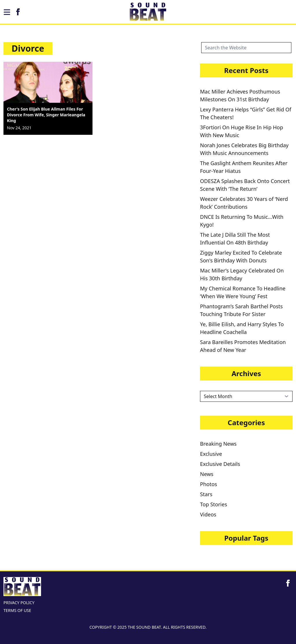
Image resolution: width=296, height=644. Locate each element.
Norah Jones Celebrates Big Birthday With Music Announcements (244, 149)
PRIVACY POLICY (19, 603)
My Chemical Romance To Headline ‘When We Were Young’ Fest (243, 292)
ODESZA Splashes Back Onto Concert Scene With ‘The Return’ (245, 185)
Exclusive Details (220, 464)
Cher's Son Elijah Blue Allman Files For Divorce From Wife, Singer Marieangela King (46, 115)
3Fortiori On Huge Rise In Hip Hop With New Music (242, 131)
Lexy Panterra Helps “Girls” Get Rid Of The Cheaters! (246, 113)
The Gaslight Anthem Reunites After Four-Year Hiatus (244, 167)
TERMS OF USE (17, 610)
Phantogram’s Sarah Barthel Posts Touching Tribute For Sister (241, 310)
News (207, 474)
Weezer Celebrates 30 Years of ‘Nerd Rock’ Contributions (244, 203)
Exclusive (211, 454)
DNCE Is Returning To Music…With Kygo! (242, 221)
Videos (208, 514)
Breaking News (218, 444)
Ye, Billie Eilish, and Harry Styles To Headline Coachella (242, 328)
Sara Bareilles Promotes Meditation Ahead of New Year (243, 346)
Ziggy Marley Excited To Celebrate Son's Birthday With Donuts (241, 256)
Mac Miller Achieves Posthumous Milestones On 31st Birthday (240, 95)
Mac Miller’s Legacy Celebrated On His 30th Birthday (242, 274)
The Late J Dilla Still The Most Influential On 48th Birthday (235, 239)
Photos (209, 484)
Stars (206, 494)
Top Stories (214, 504)
